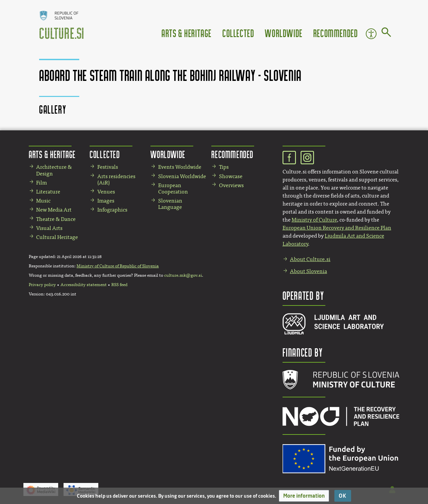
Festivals (108, 167)
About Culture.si (310, 259)
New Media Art (54, 210)
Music (43, 201)
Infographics (112, 210)
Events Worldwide (180, 167)
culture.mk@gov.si (183, 275)
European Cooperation (173, 188)
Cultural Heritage (57, 237)
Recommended (336, 33)
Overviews (231, 185)
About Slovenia (308, 271)
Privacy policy (42, 285)
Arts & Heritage (187, 33)
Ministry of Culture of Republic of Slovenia (118, 266)
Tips (224, 167)
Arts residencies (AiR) (116, 179)
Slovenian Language (170, 204)
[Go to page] (386, 33)
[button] (304, 496)
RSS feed (119, 285)
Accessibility (371, 34)
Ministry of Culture (314, 220)
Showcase (231, 176)
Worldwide (284, 33)
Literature (48, 192)
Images (106, 201)
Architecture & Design (54, 170)
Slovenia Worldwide (182, 176)
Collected (238, 33)
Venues (106, 192)
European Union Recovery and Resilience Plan (337, 228)
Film (41, 183)
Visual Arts (49, 228)
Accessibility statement (84, 285)
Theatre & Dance (56, 219)
